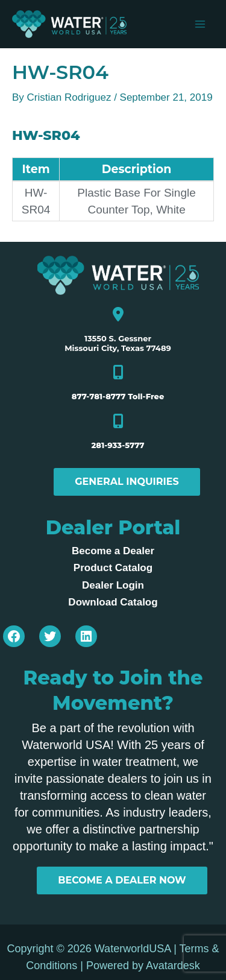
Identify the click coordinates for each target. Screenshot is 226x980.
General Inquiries (127, 482)
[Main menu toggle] (201, 24)
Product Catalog (113, 568)
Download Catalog (113, 602)
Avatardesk (173, 966)
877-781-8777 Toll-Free (118, 396)
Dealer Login (113, 585)
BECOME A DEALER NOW (122, 880)
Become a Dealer (113, 551)
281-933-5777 (118, 445)
